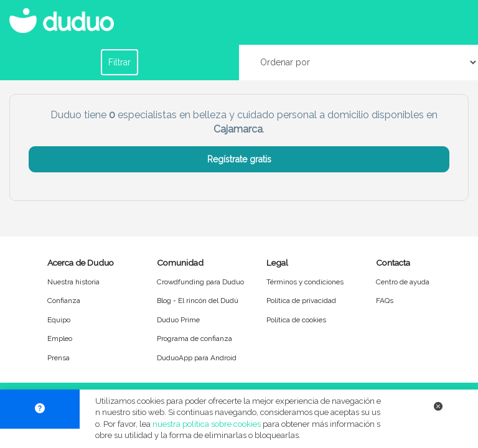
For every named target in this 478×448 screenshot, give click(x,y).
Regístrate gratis (239, 159)
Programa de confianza (194, 338)
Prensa (59, 358)
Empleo (60, 338)
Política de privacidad (301, 301)
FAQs (385, 301)
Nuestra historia (73, 282)
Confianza (64, 301)
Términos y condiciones (305, 282)
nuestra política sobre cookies (207, 424)
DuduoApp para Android (197, 358)
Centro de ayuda (403, 282)
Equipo (59, 320)
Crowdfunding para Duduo (200, 282)
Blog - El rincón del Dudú (198, 301)
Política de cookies (296, 320)
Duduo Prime (178, 320)
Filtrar (119, 62)
